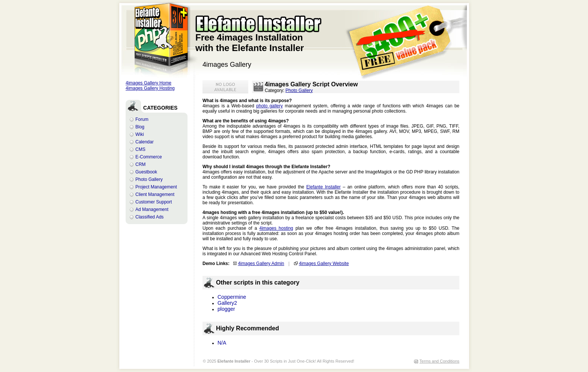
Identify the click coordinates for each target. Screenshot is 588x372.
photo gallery (269, 106)
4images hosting (276, 228)
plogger (226, 309)
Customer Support (154, 202)
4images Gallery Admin (261, 264)
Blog (140, 127)
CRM (140, 164)
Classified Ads (149, 217)
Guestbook (146, 172)
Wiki (140, 134)
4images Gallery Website (324, 264)
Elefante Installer (324, 187)
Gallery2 (227, 303)
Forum (142, 119)
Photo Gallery (149, 179)
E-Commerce (149, 157)
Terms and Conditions (439, 361)
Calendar (145, 142)
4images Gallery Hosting (150, 88)
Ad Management (152, 209)
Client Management (155, 194)
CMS (140, 149)
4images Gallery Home (148, 83)
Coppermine (232, 297)
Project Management (156, 187)
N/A (222, 343)
